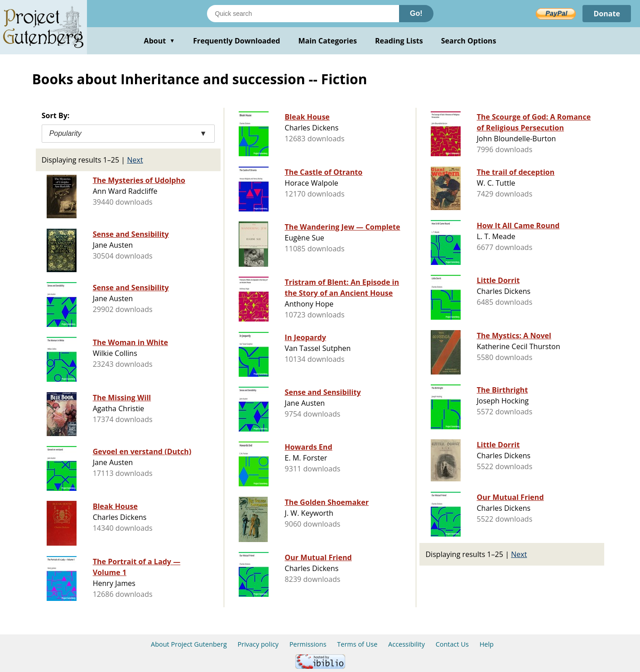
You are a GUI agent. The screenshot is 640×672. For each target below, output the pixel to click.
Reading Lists (399, 41)
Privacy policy (258, 644)
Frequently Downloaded (236, 41)
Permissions (308, 644)
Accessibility (407, 644)
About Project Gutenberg (189, 644)
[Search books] (303, 14)
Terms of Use (357, 644)
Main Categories (327, 41)
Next (135, 160)
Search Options (469, 41)
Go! (416, 13)
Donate (607, 14)
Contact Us (452, 644)
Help (487, 644)
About (160, 41)
